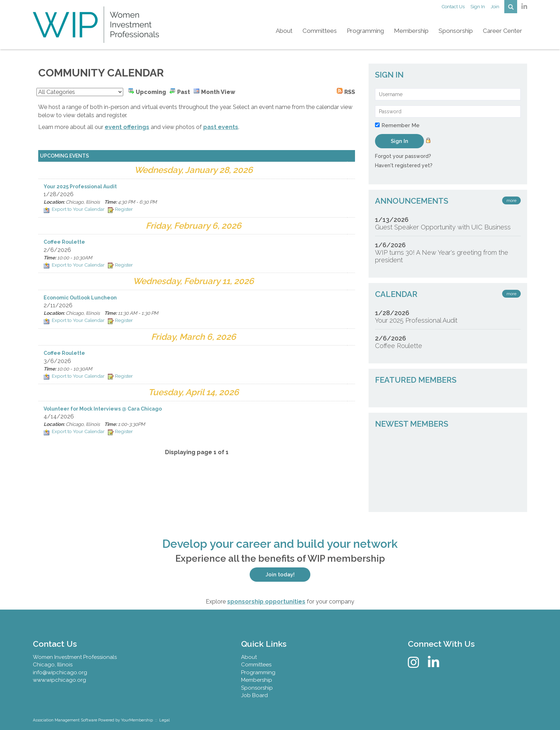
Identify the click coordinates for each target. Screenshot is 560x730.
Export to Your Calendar (74, 209)
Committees (320, 31)
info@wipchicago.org (60, 672)
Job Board (254, 695)
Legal (164, 720)
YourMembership (137, 720)
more (511, 200)
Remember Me (401, 125)
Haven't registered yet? (404, 165)
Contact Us (453, 7)
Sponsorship (456, 31)
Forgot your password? (403, 156)
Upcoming (147, 92)
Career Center (502, 31)
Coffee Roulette (399, 346)
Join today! (280, 575)
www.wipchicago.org (59, 680)
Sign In (478, 7)
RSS (346, 92)
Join (495, 7)
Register (120, 209)
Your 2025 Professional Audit (416, 320)
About (284, 31)
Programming (365, 31)
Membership (411, 31)
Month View (214, 92)
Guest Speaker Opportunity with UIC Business (443, 227)
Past (180, 92)
